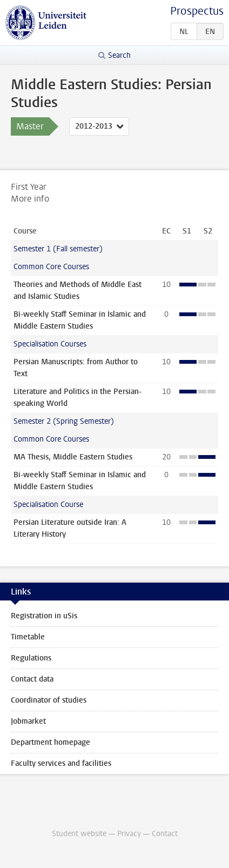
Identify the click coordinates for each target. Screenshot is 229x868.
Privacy (129, 834)
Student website (79, 834)
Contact (165, 834)
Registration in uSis (44, 616)
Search (119, 55)
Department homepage (50, 742)
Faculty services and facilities (61, 763)
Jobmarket (28, 721)
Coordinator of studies (49, 700)
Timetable (28, 637)
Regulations (31, 658)
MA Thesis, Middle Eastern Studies (73, 457)
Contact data (32, 679)
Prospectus (197, 11)
